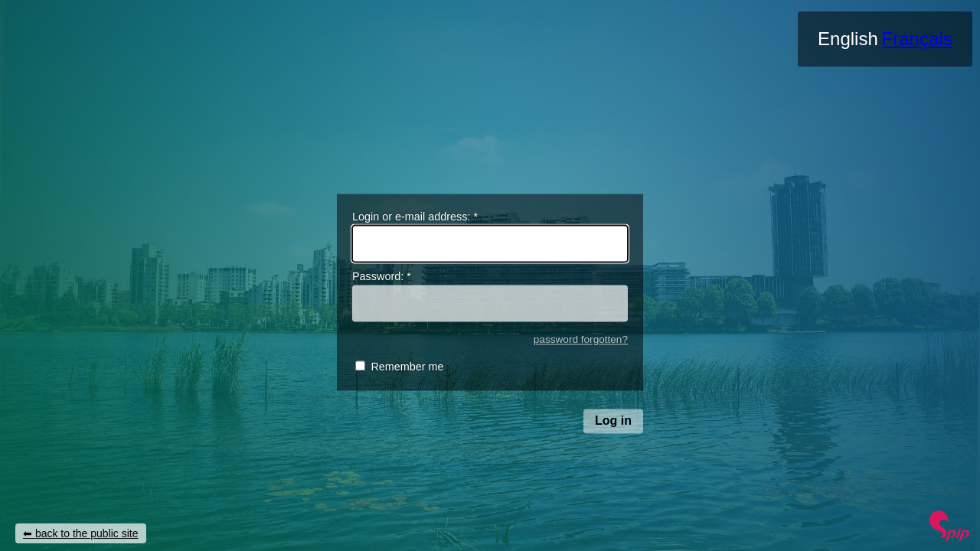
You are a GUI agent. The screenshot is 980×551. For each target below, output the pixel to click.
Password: (382, 277)
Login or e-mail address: (415, 217)
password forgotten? (581, 339)
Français (917, 39)
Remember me (407, 367)
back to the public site (87, 533)
